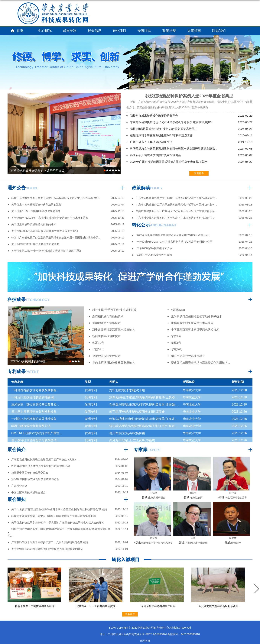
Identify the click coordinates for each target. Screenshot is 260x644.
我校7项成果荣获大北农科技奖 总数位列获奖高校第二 (164, 129)
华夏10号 (98, 343)
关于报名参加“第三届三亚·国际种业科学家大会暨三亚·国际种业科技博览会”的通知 (59, 509)
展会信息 (95, 31)
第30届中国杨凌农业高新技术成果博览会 (35, 479)
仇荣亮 (154, 538)
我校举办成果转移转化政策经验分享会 (154, 116)
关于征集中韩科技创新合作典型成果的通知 (36, 205)
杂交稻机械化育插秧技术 (108, 316)
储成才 (233, 538)
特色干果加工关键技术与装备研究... (36, 606)
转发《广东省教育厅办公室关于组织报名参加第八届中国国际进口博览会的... (56, 238)
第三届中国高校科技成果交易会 (30, 473)
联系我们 (219, 31)
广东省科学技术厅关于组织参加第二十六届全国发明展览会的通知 (50, 542)
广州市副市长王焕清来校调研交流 (151, 142)
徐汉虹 (193, 493)
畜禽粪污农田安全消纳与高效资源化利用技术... (201, 362)
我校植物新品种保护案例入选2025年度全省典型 (189, 96)
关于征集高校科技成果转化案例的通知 (34, 224)
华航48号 (177, 349)
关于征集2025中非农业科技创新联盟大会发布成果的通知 (45, 231)
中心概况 (45, 31)
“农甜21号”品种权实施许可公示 (154, 255)
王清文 (154, 493)
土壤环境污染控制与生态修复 (157, 543)
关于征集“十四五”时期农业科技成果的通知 (36, 211)
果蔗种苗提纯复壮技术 (106, 356)
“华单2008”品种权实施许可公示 (154, 248)
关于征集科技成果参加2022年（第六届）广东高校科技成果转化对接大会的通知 (58, 523)
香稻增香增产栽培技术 (106, 323)
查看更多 (199, 173)
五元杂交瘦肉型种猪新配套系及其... (219, 606)
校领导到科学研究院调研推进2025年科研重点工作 (161, 135)
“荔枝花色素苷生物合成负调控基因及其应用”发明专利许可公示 (172, 235)
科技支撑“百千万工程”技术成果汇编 (114, 310)
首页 (20, 31)
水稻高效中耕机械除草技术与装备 (192, 323)
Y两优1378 (178, 310)
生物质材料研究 (157, 498)
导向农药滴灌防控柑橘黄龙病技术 (114, 362)
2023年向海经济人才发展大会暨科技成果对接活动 (41, 466)
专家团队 (144, 31)
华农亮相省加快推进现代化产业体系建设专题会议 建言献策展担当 (171, 122)
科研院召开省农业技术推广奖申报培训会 (155, 155)
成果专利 (70, 31)
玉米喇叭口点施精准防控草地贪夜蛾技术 (197, 316)
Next (255, 589)
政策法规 (169, 31)
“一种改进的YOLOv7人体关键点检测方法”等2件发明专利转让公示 (174, 242)
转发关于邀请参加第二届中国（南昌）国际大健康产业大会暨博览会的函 (54, 516)
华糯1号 (176, 343)
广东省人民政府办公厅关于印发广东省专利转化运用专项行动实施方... (176, 198)
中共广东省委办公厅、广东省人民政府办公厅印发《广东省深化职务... (176, 211)
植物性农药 (196, 498)
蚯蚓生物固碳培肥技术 (106, 336)
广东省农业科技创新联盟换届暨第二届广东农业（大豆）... (45, 459)
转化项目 (119, 31)
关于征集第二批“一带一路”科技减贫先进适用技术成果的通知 (46, 251)
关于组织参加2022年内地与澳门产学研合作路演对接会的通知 (47, 549)
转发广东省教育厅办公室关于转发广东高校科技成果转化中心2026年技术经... (56, 198)
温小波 (233, 493)
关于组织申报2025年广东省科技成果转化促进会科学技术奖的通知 (50, 218)
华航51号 (98, 349)
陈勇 (193, 538)
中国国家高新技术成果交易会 (28, 492)
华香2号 (176, 336)
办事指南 (194, 31)
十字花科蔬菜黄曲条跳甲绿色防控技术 (195, 330)
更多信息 (130, 614)
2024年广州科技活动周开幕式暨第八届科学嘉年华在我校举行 (168, 162)
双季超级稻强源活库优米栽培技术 (114, 330)
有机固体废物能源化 (196, 543)
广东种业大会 (19, 486)
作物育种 (236, 543)
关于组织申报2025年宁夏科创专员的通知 (35, 244)
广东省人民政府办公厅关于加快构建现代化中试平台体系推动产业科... (176, 205)
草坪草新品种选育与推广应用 (158, 606)
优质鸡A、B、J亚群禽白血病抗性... (97, 606)
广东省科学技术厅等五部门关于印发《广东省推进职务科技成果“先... (175, 218)
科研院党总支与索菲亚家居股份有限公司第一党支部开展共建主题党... (174, 149)
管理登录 (145, 641)
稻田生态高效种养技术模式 (188, 356)
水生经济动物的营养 (236, 498)
